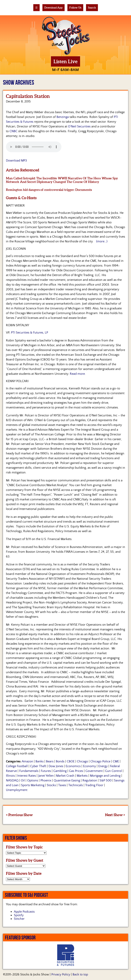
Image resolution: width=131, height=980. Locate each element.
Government (94, 771)
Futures (46, 771)
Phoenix (46, 780)
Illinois (10, 776)
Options (33, 780)
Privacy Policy (61, 974)
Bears (50, 761)
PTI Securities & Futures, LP (29, 333)
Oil (23, 780)
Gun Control (113, 771)
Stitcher (19, 919)
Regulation (90, 780)
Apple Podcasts (24, 912)
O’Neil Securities (79, 126)
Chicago (82, 761)
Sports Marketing (33, 785)
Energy (103, 766)
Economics (73, 766)
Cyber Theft (38, 766)
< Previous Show (19, 815)
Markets (82, 776)
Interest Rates (27, 776)
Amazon (27, 761)
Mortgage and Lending (105, 776)
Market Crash (65, 776)
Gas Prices (76, 771)
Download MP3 (16, 161)
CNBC (13, 131)
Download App (54, 8)
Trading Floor (94, 785)
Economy (89, 766)
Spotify (19, 915)
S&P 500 (106, 780)
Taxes (62, 785)
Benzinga (63, 117)
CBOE (71, 761)
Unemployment (17, 790)
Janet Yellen (46, 776)
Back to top (80, 974)
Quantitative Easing (67, 780)
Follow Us (75, 8)
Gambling (60, 771)
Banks (40, 761)
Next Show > (115, 815)
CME (116, 761)
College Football (17, 766)
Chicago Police (100, 761)
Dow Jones (56, 766)
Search (92, 8)
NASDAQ (12, 780)
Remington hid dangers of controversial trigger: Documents (49, 190)
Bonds (60, 761)
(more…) (102, 241)
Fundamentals (29, 771)
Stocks (51, 785)
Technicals (76, 785)
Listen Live (65, 62)
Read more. (78, 374)
